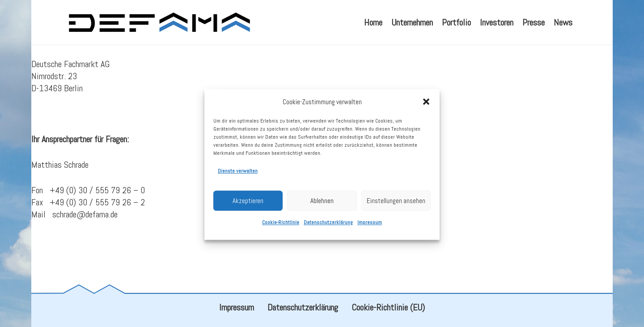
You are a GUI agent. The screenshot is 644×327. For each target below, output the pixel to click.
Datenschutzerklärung (328, 226)
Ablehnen (322, 204)
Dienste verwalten (238, 175)
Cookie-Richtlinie (281, 226)
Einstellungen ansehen (396, 204)
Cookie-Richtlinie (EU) (388, 307)
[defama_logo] (159, 22)
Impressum (370, 226)
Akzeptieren (248, 204)
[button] (426, 106)
